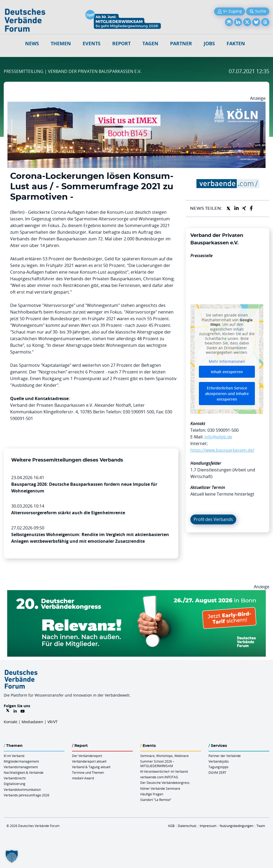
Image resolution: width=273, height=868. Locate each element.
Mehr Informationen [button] (227, 361)
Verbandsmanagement (21, 767)
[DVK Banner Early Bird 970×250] (136, 593)
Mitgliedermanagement (21, 761)
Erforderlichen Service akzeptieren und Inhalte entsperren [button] (227, 394)
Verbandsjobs (219, 761)
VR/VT (53, 722)
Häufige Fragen (152, 794)
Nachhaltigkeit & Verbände (24, 772)
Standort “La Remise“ (156, 800)
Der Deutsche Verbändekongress (165, 783)
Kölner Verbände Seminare (160, 788)
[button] (12, 856)
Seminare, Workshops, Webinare (164, 756)
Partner (181, 44)
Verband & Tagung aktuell (91, 767)
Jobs (209, 44)
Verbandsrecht (15, 778)
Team (261, 826)
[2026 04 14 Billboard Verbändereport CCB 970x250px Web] (136, 105)
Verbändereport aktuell (89, 761)
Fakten (236, 44)
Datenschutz (187, 826)
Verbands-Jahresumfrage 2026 (27, 795)
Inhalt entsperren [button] (227, 372)
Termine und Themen (88, 772)
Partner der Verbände (225, 756)
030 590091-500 (223, 430)
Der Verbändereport (87, 756)
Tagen (150, 44)
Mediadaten (32, 722)
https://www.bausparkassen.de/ (222, 450)
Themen (61, 44)
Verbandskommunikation (22, 789)
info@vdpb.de (218, 437)
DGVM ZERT (217, 772)
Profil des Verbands (213, 519)
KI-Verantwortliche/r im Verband (164, 771)
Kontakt (11, 722)
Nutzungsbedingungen (236, 826)
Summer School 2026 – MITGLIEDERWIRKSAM (157, 764)
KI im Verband (14, 756)
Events (92, 44)
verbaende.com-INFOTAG (159, 777)
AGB (171, 826)
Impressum (208, 826)
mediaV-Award (83, 778)
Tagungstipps (218, 767)
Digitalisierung (15, 784)
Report (121, 44)
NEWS (32, 44)
